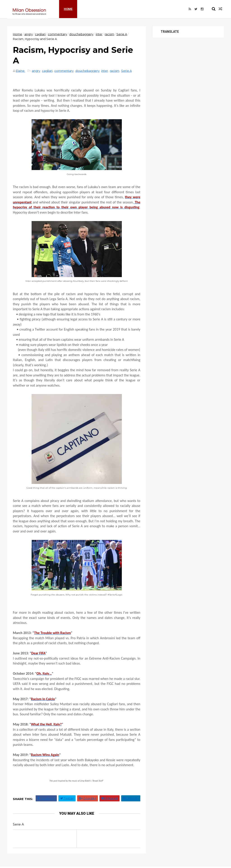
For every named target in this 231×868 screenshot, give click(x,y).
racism (109, 34)
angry (29, 34)
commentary (57, 34)
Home (68, 9)
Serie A (122, 34)
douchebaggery (81, 34)
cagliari (40, 34)
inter (99, 34)
